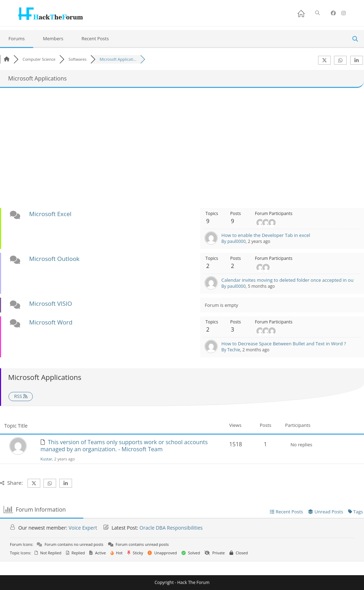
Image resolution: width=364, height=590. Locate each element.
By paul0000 (234, 241)
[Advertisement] (182, 148)
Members (53, 38)
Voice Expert (83, 528)
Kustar (46, 459)
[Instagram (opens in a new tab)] (344, 13)
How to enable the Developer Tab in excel (266, 235)
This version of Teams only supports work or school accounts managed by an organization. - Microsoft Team (124, 446)
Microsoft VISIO (50, 303)
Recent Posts (95, 38)
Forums (17, 38)
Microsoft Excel (50, 214)
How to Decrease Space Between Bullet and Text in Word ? (284, 344)
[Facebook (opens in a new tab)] (333, 13)
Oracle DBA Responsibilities (171, 528)
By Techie (231, 350)
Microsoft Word (51, 322)
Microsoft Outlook (54, 259)
